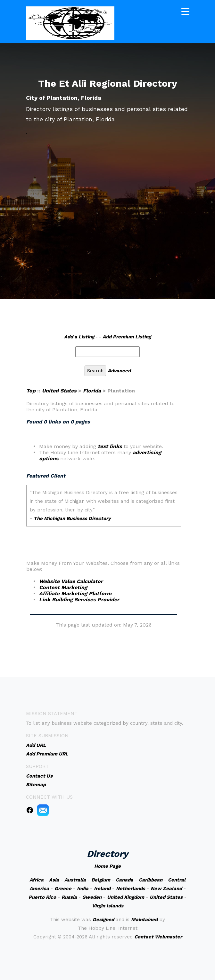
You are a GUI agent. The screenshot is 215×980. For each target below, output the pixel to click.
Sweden (92, 897)
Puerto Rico (42, 897)
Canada (124, 880)
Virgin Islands (108, 906)
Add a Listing (79, 337)
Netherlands (131, 889)
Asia (54, 880)
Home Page (107, 866)
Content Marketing (63, 587)
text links (110, 446)
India (83, 889)
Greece (63, 889)
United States (59, 391)
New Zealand (166, 889)
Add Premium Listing (127, 337)
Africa (37, 880)
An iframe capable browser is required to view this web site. (104, 510)
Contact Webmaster (158, 937)
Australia (75, 880)
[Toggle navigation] (185, 11)
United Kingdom (126, 897)
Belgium (101, 880)
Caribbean (151, 880)
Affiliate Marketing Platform (75, 593)
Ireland (102, 889)
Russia (69, 897)
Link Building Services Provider (79, 600)
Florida (92, 391)
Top (31, 391)
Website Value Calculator (71, 581)
